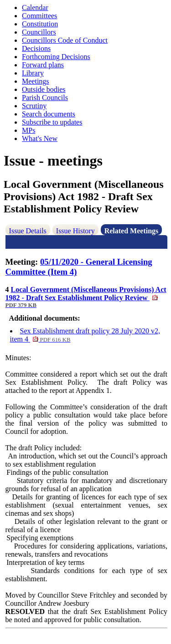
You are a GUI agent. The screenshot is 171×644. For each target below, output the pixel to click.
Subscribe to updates (52, 122)
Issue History (75, 231)
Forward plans (43, 65)
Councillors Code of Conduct (65, 40)
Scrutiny (34, 106)
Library (33, 73)
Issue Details (28, 231)
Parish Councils (45, 98)
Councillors (39, 32)
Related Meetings (132, 231)
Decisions (36, 48)
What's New (40, 138)
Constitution (40, 24)
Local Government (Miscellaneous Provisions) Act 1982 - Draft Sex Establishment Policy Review (86, 297)
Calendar (35, 8)
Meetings (36, 81)
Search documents (49, 114)
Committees (39, 16)
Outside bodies (44, 89)
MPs (28, 130)
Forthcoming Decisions (56, 57)
